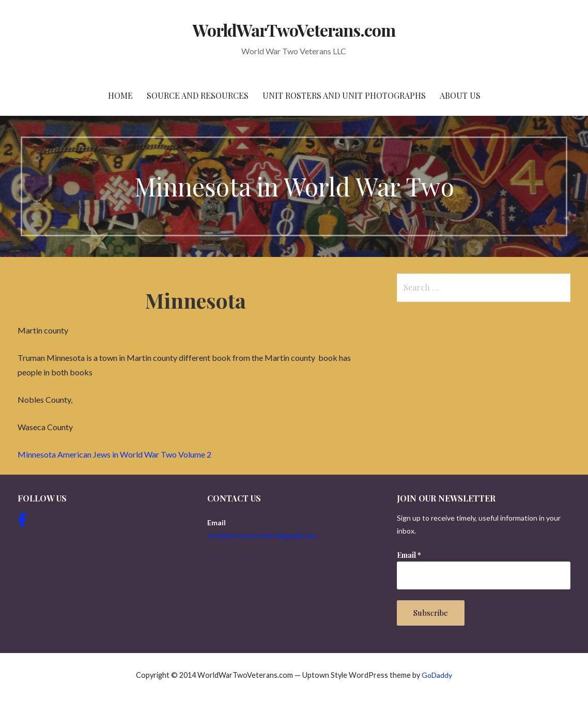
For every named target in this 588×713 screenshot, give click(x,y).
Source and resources (198, 95)
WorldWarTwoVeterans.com (294, 30)
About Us (460, 95)
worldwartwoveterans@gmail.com (262, 535)
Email (409, 555)
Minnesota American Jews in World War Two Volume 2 (114, 454)
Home (120, 95)
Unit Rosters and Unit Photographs (344, 95)
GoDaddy (437, 675)
